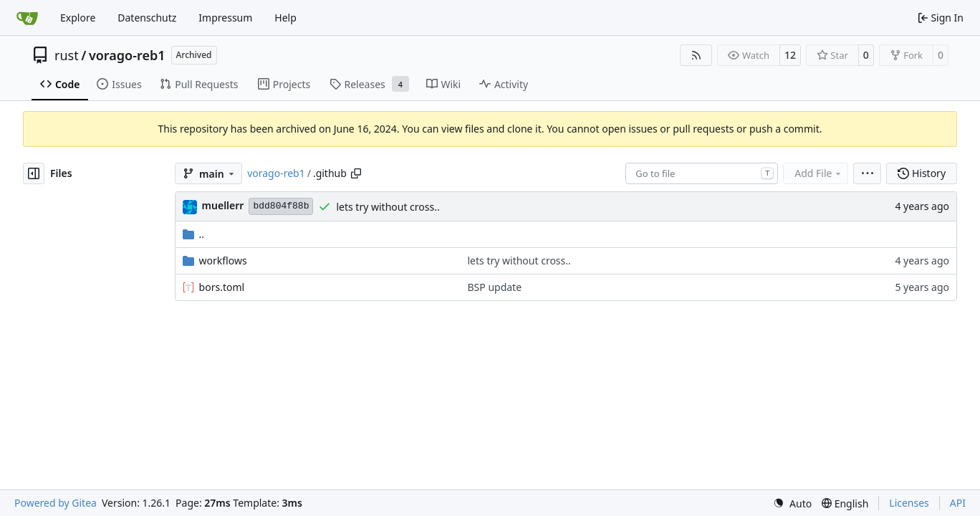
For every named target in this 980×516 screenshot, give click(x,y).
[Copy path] (356, 173)
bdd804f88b (281, 206)
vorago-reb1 (127, 55)
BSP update (495, 287)
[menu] (867, 173)
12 (790, 55)
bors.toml (222, 287)
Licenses (909, 503)
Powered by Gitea (56, 503)
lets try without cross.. (388, 207)
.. (194, 234)
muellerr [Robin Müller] (223, 205)
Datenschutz (147, 18)
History (922, 173)
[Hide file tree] (34, 173)
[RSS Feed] (696, 55)
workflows (223, 261)
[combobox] (702, 173)
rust (67, 55)
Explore (78, 18)
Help (285, 18)
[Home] (27, 18)
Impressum (225, 18)
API (958, 503)
